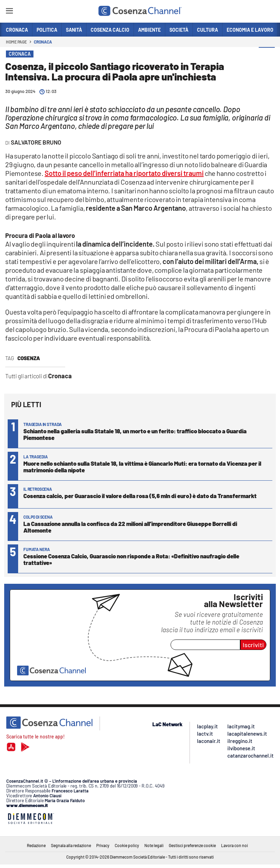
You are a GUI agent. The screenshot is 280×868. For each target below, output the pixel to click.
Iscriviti (253, 645)
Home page (16, 42)
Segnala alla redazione (71, 845)
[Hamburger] (9, 12)
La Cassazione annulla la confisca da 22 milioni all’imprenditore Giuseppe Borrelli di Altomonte (130, 527)
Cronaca (43, 42)
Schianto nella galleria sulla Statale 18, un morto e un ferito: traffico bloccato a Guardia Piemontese (135, 434)
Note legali (154, 845)
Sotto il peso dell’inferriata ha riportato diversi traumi (124, 173)
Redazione (36, 845)
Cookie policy (127, 845)
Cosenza (29, 358)
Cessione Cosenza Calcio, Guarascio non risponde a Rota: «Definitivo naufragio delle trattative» (131, 559)
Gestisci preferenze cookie (192, 845)
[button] (267, 55)
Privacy (103, 845)
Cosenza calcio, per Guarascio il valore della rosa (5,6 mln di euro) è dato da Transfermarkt (140, 496)
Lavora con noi (234, 845)
